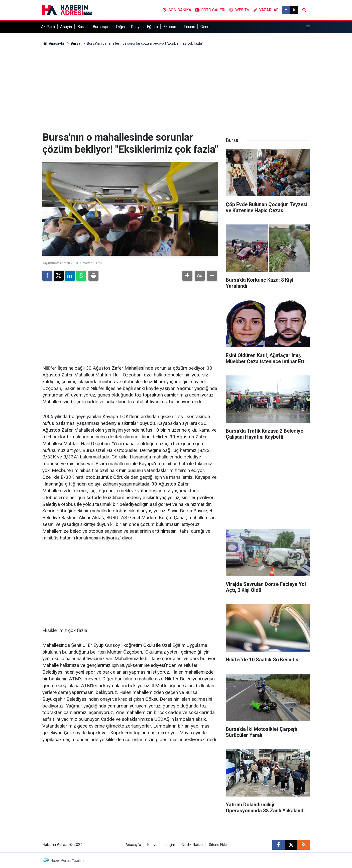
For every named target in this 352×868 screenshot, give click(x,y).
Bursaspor (102, 27)
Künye (152, 845)
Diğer (121, 27)
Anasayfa (53, 43)
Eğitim (152, 27)
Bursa (82, 27)
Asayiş (66, 27)
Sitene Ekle (218, 845)
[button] (187, 276)
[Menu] (308, 27)
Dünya (136, 27)
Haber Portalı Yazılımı (68, 860)
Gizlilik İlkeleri (192, 845)
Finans (189, 27)
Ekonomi (171, 27)
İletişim (169, 845)
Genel (205, 27)
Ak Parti (48, 27)
